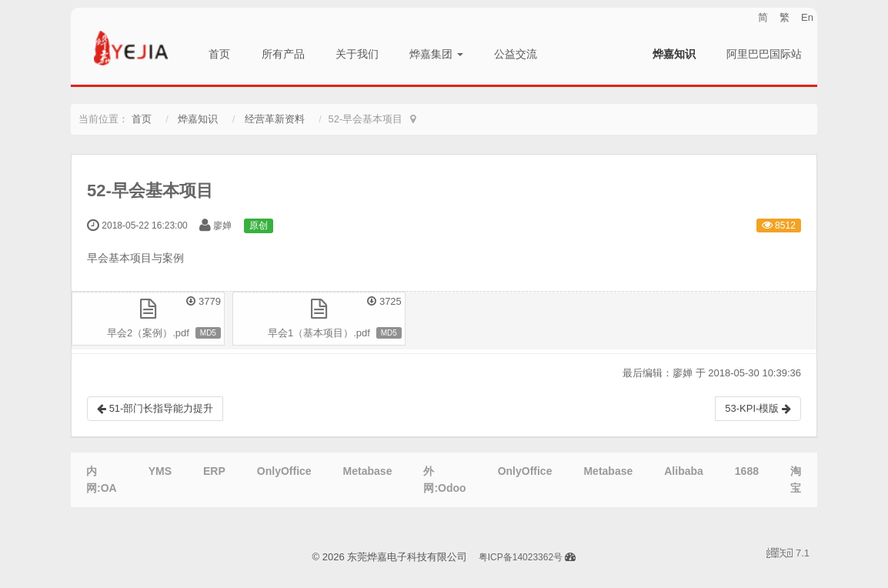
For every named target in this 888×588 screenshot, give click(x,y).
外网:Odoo (444, 479)
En (807, 17)
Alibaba (684, 471)
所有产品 (283, 54)
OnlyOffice (284, 471)
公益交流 (516, 54)
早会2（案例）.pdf (148, 333)
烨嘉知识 (674, 54)
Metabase (368, 471)
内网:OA (102, 479)
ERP (214, 471)
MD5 (208, 333)
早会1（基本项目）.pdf (319, 333)
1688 (747, 471)
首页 (219, 54)
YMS (160, 471)
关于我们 (357, 54)
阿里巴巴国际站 (764, 54)
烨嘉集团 (436, 54)
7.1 (788, 554)
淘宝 (796, 479)
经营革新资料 (275, 119)
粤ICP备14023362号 (521, 557)
